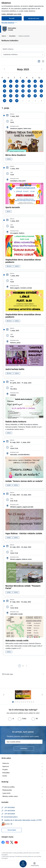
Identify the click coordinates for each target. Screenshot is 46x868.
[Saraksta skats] (43, 61)
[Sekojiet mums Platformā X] (12, 842)
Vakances (6, 763)
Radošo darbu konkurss (16, 422)
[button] (5, 81)
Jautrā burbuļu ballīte (15, 369)
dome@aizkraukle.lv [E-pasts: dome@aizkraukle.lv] (11, 817)
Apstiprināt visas (34, 18)
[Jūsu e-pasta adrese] (24, 742)
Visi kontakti (12, 830)
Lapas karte (6, 793)
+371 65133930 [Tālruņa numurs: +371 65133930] (9, 814)
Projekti (5, 770)
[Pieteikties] (24, 748)
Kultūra (9, 159)
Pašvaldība (6, 773)
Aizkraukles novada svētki (17, 641)
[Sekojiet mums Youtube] (16, 842)
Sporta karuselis (13, 207)
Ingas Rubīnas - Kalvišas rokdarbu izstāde (24, 533)
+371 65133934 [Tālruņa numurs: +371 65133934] (9, 811)
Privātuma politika (8, 787)
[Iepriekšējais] (4, 695)
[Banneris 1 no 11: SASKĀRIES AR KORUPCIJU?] (23, 695)
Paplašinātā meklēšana (10, 55)
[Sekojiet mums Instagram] (7, 842)
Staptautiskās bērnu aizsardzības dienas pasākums (23, 261)
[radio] (11, 718)
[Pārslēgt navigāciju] (23, 864)
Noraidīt (12, 18)
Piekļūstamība (7, 790)
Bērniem (9, 266)
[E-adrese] (6, 824)
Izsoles (5, 776)
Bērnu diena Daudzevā (16, 155)
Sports (9, 211)
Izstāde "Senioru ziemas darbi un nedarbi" (24, 481)
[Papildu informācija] (11, 824)
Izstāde (9, 485)
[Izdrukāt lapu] (23, 674)
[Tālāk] (42, 695)
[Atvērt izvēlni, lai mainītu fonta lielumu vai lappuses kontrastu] (34, 864)
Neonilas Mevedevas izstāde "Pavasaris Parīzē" (23, 587)
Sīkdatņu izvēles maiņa (10, 796)
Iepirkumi (6, 766)
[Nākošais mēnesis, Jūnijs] (42, 69)
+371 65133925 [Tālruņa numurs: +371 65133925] (9, 807)
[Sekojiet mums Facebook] (3, 842)
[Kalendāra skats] (39, 61)
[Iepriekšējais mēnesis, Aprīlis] (4, 69)
